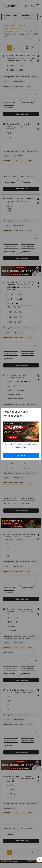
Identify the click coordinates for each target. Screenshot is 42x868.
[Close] (38, 411)
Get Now (21, 456)
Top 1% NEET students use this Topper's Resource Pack (21, 446)
